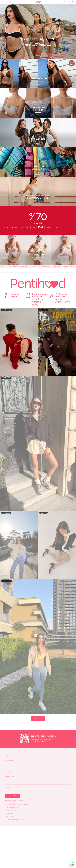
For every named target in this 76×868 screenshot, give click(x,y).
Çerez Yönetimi (9, 816)
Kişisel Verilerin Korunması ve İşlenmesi (16, 805)
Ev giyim (15, 228)
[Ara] (7, 2)
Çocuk (41, 228)
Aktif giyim (25, 228)
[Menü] (3, 2)
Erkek (34, 228)
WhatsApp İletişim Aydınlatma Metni (15, 819)
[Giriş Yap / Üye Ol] (69, 2)
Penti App (8, 782)
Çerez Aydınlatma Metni (12, 808)
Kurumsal (8, 766)
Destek (7, 771)
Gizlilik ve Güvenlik (10, 811)
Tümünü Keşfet (38, 719)
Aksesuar (57, 228)
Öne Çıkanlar (9, 761)
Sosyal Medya (9, 777)
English (8, 788)
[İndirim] (11, 2)
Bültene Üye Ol (13, 796)
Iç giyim (6, 228)
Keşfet (38, 55)
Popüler (8, 755)
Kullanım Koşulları (10, 814)
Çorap (49, 228)
